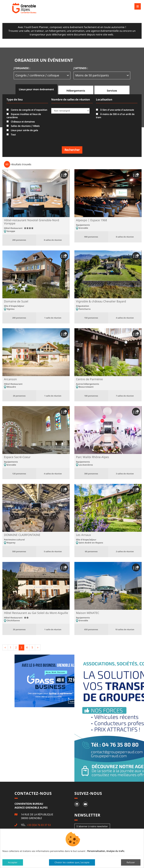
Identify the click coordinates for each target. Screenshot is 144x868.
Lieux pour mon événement (36, 89)
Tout (11, 135)
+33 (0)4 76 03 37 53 (39, 825)
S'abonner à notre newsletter (92, 826)
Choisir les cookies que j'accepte (72, 862)
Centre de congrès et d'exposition (27, 110)
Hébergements (76, 91)
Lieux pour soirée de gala (22, 130)
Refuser (131, 862)
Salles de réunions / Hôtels (23, 126)
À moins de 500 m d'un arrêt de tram (115, 116)
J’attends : (81, 68)
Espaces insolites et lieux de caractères (24, 116)
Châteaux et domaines (21, 122)
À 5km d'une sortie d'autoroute (115, 110)
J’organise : (22, 68)
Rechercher (72, 150)
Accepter (13, 862)
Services (112, 91)
